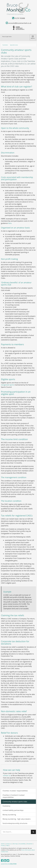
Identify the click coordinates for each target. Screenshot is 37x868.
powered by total (9, 864)
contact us (7, 775)
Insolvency (6, 806)
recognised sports (8, 385)
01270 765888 (19, 18)
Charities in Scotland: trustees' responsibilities (14, 796)
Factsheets (5, 45)
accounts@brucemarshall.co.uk (19, 23)
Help (7, 845)
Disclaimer (30, 844)
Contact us (9, 844)
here (10, 223)
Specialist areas (14, 45)
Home (3, 844)
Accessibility (22, 844)
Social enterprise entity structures (15, 823)
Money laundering (9, 815)
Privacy (3, 845)
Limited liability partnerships (13, 810)
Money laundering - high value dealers (17, 819)
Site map (15, 844)
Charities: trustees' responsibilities (15, 791)
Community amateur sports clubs (15, 802)
